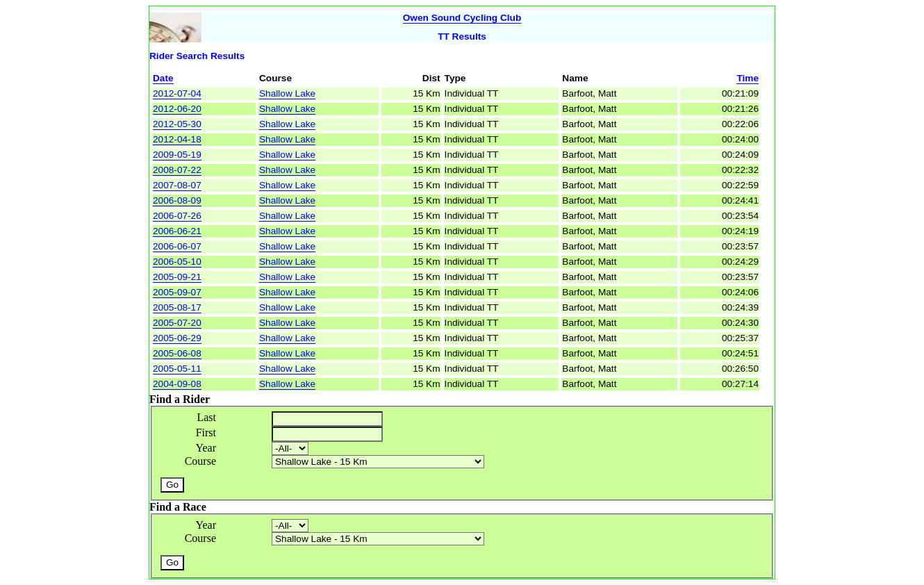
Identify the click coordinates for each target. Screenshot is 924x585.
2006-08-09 (177, 200)
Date (163, 78)
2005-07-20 (177, 323)
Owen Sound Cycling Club (462, 18)
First (206, 432)
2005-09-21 (177, 277)
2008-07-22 (177, 170)
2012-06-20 (177, 109)
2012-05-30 (177, 124)
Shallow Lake (287, 93)
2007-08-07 (177, 185)
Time (748, 78)
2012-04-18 (177, 139)
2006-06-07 (177, 246)
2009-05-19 (177, 155)
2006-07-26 (177, 216)
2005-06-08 (177, 353)
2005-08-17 (177, 307)
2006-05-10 (177, 262)
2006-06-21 (177, 231)
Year (206, 448)
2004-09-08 (177, 384)
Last (206, 417)
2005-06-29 (177, 338)
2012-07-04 (177, 93)
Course (200, 461)
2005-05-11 (177, 369)
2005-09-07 (177, 292)
